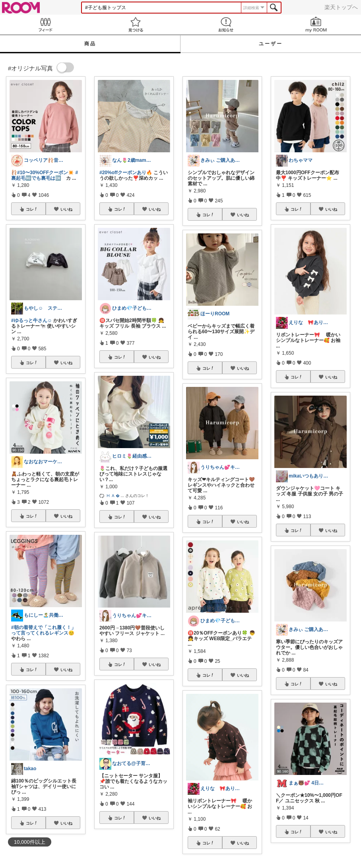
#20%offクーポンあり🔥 (126, 173)
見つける (135, 24)
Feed (45, 24)
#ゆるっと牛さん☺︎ (32, 320)
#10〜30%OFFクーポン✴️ (46, 173)
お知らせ (226, 24)
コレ (32, 209)
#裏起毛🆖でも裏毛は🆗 (45, 175)
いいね (66, 209)
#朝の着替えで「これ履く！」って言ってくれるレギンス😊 (44, 630)
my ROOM (316, 24)
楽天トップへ (341, 7)
